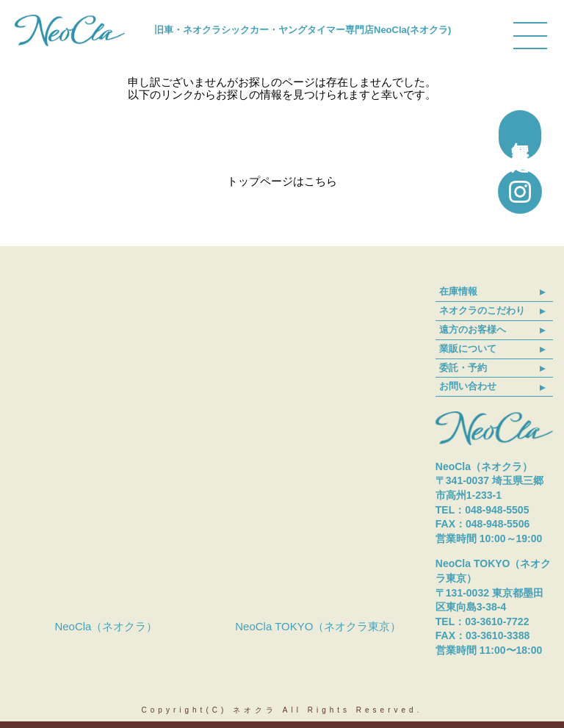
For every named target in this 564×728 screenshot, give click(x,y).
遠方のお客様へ (473, 329)
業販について (468, 349)
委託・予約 (463, 368)
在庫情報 (458, 291)
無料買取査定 (520, 135)
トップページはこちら (282, 181)
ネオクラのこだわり (482, 310)
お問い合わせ (468, 386)
